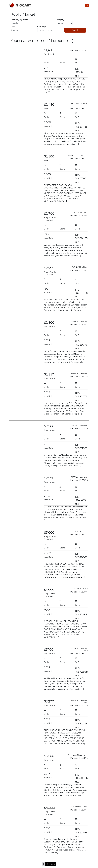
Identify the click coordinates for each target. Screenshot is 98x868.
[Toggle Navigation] (87, 5)
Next (53, 864)
